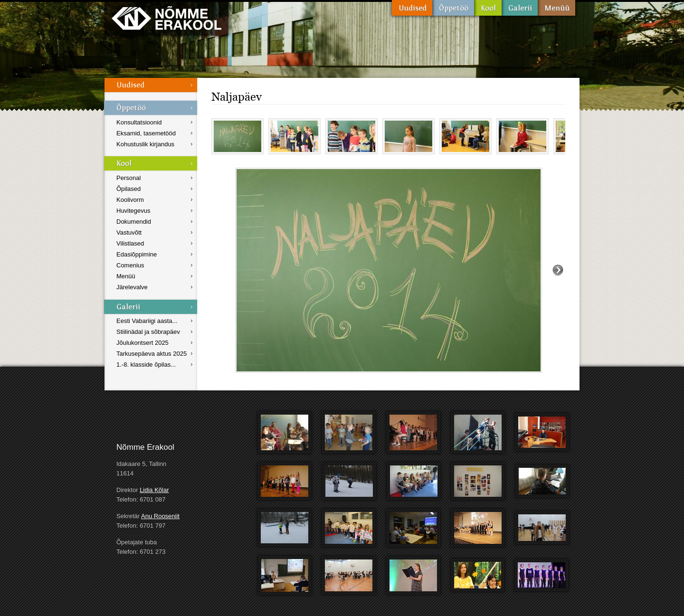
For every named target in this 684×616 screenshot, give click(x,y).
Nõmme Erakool (166, 18)
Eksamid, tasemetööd (146, 133)
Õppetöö (453, 8)
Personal (128, 178)
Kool (488, 8)
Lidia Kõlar (154, 490)
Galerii (520, 8)
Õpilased (128, 189)
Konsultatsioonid (139, 122)
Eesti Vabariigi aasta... (147, 321)
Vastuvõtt (129, 232)
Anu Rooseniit (160, 516)
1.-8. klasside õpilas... (146, 365)
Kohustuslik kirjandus (145, 144)
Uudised (412, 8)
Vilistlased (130, 243)
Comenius (130, 265)
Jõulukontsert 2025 (142, 343)
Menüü (556, 8)
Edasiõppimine (137, 254)
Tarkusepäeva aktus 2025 (152, 354)
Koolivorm (130, 200)
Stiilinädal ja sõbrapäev (148, 332)
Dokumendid (134, 222)
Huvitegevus (133, 211)
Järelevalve (132, 287)
